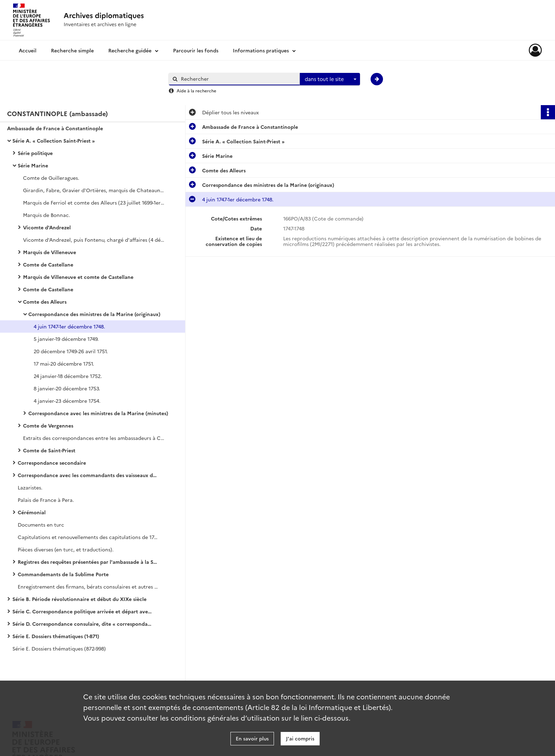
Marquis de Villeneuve (50, 252)
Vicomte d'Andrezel (47, 227)
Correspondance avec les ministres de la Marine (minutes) (98, 413)
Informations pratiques (261, 50)
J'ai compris (300, 738)
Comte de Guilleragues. (51, 178)
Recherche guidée (130, 50)
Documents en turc (41, 525)
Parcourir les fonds (196, 50)
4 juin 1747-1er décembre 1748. (69, 326)
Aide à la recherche (196, 90)
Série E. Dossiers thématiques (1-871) (56, 636)
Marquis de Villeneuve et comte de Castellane (78, 277)
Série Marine (33, 165)
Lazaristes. (30, 487)
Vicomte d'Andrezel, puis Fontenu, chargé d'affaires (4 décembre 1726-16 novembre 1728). (94, 240)
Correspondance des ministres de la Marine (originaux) (94, 314)
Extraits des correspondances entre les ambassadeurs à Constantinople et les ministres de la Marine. (94, 438)
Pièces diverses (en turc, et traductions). (66, 549)
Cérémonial (32, 512)
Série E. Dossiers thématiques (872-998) (59, 648)
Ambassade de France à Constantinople (55, 128)
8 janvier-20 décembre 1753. (67, 388)
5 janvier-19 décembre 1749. (66, 339)
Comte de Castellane (48, 264)
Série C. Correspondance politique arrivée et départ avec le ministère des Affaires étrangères (83, 611)
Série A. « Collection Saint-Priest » (54, 141)
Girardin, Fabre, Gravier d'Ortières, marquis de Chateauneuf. (94, 190)
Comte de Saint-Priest (49, 450)
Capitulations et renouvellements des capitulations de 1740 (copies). (88, 537)
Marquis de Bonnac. (47, 215)
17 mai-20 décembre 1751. (64, 363)
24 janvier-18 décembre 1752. (68, 376)
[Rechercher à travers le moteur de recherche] (238, 79)
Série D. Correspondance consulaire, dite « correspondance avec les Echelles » (83, 624)
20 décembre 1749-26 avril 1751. (71, 351)
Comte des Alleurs (45, 302)
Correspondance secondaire (52, 463)
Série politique (35, 153)
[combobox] (330, 79)
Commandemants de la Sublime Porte (63, 574)
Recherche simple (72, 50)
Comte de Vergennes (48, 425)
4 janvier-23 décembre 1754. (67, 401)
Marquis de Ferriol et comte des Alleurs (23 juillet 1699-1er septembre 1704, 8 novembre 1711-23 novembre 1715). (94, 202)
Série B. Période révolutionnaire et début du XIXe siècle (79, 599)
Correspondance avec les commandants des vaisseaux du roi (88, 475)
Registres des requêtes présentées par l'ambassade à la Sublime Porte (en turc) (88, 562)
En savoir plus (252, 738)
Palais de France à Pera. (46, 500)
